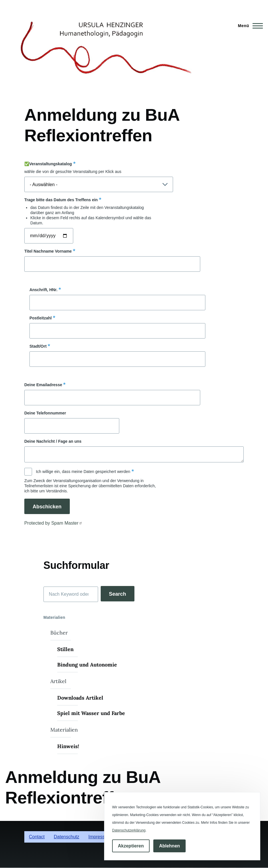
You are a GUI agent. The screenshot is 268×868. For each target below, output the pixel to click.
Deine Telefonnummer (45, 413)
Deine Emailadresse (43, 385)
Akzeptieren (131, 846)
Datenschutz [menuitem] (66, 837)
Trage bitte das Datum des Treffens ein (61, 200)
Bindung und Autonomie (87, 665)
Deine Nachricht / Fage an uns (53, 441)
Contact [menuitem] (37, 837)
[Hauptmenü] (249, 26)
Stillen (65, 649)
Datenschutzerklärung (129, 830)
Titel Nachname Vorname (48, 251)
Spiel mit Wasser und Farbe (91, 713)
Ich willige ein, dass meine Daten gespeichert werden (83, 472)
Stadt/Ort (38, 346)
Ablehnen (169, 846)
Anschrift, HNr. (43, 290)
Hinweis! (68, 746)
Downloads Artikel (80, 698)
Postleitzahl (41, 318)
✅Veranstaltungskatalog (48, 164)
